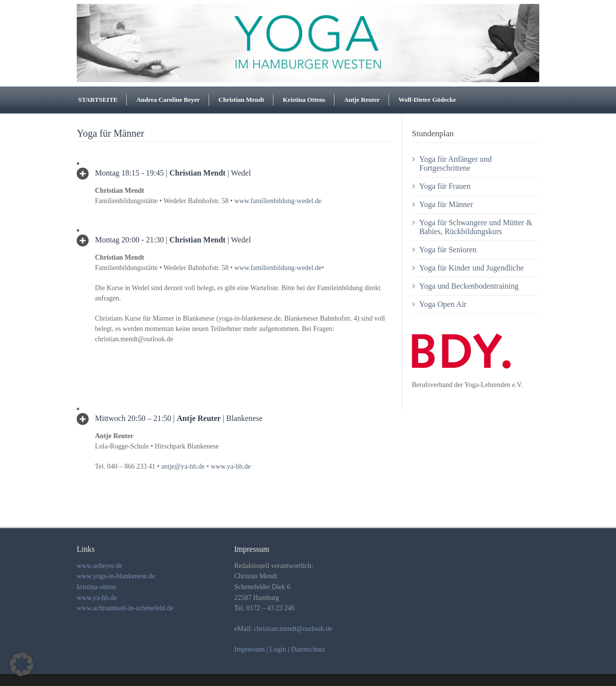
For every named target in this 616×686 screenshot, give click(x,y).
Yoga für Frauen (445, 186)
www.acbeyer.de (99, 566)
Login (278, 649)
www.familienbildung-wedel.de (278, 201)
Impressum (249, 649)
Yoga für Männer (446, 204)
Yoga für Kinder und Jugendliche (472, 268)
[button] (22, 664)
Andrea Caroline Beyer (168, 100)
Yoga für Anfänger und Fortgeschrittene (455, 164)
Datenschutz (308, 649)
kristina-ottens (96, 587)
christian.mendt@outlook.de (293, 629)
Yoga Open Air (443, 304)
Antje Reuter (362, 100)
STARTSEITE (98, 100)
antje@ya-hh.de (183, 466)
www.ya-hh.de (231, 466)
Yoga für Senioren (448, 250)
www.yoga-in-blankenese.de (116, 576)
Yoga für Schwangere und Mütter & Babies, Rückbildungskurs (476, 227)
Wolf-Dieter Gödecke (427, 100)
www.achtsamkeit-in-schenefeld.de (125, 608)
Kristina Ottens (304, 100)
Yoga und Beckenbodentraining (469, 286)
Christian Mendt (241, 100)
